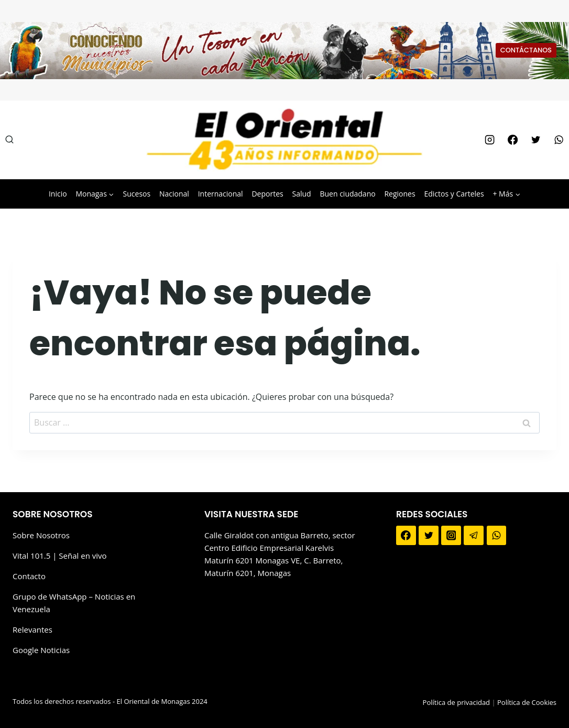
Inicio (58, 194)
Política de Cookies (527, 702)
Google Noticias (41, 650)
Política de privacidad (456, 702)
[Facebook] (512, 140)
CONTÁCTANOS (526, 50)
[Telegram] (474, 536)
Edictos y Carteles (454, 194)
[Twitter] (535, 140)
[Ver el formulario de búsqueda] (9, 140)
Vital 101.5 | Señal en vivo (60, 556)
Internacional (221, 194)
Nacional (174, 194)
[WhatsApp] (559, 140)
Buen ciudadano (347, 194)
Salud (301, 194)
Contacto (29, 576)
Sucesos (137, 194)
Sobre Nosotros (41, 535)
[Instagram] (489, 140)
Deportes (267, 194)
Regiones (400, 194)
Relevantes (32, 629)
